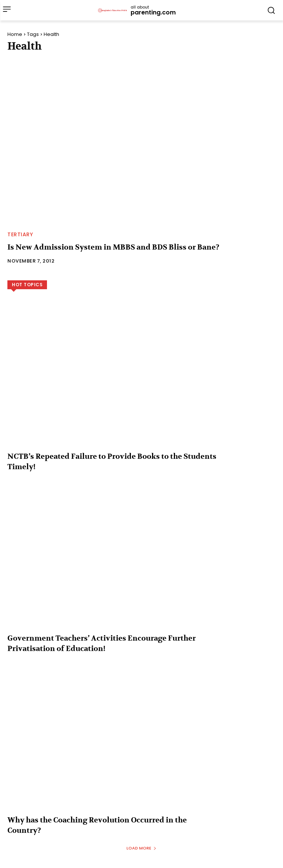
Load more (141, 848)
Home (15, 34)
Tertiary (20, 234)
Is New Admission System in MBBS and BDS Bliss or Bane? (113, 247)
